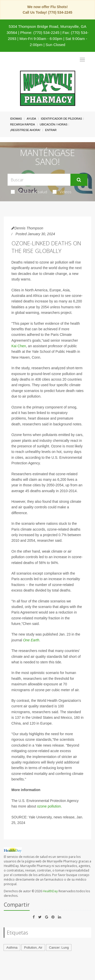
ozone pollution (49, 806)
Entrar (51, 130)
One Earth (31, 640)
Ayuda (31, 119)
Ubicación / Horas (54, 124)
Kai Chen (19, 346)
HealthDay (50, 891)
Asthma (12, 948)
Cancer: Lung (59, 948)
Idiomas (16, 119)
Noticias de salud (29, 192)
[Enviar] (79, 180)
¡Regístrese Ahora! (25, 130)
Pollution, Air (33, 948)
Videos (62, 192)
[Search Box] (39, 180)
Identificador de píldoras (61, 119)
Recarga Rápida (23, 124)
